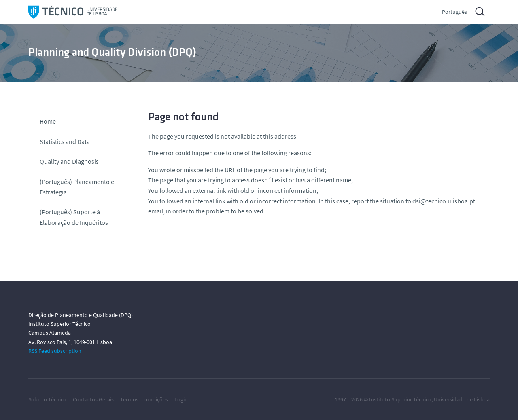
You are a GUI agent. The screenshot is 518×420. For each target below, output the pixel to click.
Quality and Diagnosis (69, 161)
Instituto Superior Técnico (400, 399)
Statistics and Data (65, 141)
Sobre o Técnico (47, 399)
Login (181, 399)
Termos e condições (144, 399)
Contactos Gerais (93, 399)
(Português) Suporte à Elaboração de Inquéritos (74, 217)
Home (48, 121)
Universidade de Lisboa (462, 399)
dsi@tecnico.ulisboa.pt (444, 201)
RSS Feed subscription (55, 351)
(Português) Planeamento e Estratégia (77, 187)
